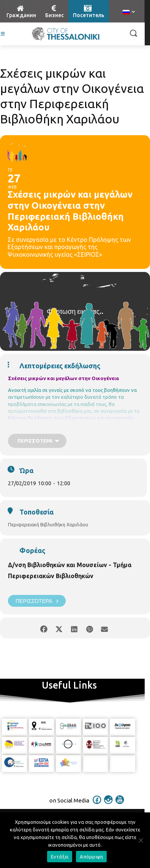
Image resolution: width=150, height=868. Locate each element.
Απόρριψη (91, 857)
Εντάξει (60, 857)
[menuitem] (129, 13)
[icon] (97, 805)
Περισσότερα (37, 601)
